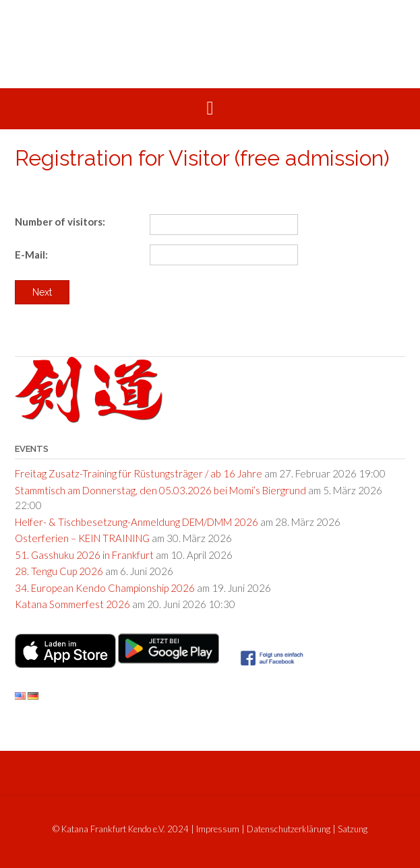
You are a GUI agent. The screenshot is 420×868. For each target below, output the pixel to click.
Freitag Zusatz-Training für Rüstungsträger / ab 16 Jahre (139, 473)
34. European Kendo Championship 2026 (105, 588)
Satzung (353, 829)
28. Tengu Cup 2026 (59, 571)
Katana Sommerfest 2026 (72, 604)
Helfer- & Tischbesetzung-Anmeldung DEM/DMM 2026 (137, 522)
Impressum (218, 829)
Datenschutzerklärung (289, 829)
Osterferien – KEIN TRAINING (82, 538)
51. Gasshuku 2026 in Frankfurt (84, 555)
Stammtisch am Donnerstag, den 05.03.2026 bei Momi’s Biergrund (160, 490)
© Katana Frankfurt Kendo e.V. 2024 (121, 829)
